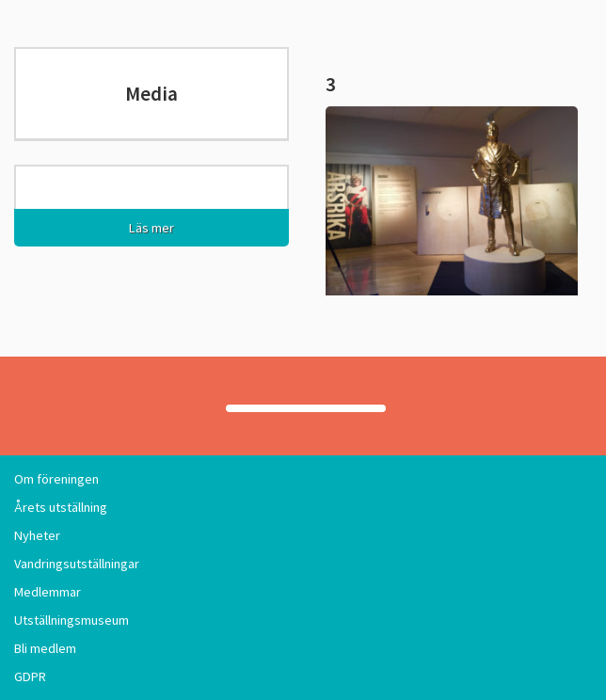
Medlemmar (48, 592)
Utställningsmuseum (72, 620)
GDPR (30, 676)
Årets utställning (61, 507)
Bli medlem (45, 648)
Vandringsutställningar (77, 564)
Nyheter (37, 535)
